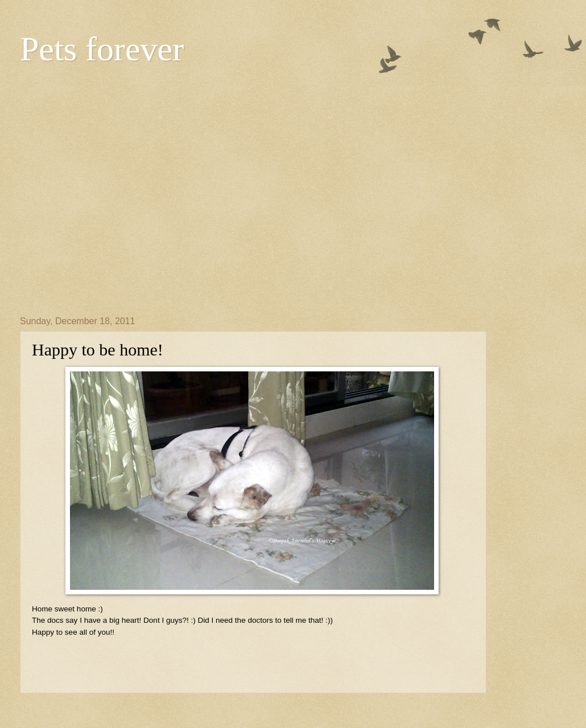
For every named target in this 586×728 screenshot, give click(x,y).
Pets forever (102, 49)
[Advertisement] (107, 190)
